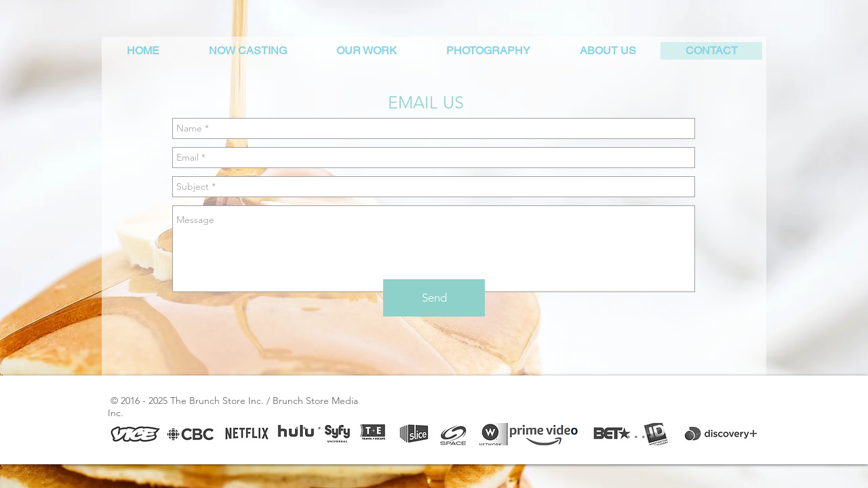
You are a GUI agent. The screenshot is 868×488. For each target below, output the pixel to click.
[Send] (434, 298)
